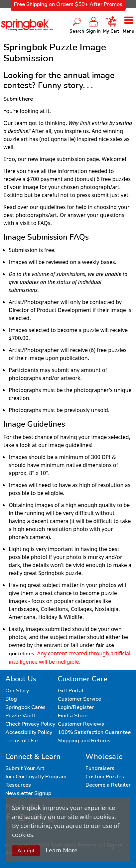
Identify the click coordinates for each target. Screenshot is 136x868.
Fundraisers (100, 768)
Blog (11, 699)
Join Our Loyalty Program (36, 777)
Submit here (18, 99)
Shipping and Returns (84, 741)
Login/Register (76, 707)
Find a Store (73, 716)
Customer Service (79, 699)
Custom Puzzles (105, 777)
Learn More (62, 850)
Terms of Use (21, 741)
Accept (26, 851)
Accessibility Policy (29, 732)
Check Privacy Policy (30, 724)
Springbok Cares (25, 707)
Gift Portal (71, 691)
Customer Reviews (81, 724)
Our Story (17, 691)
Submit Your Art (25, 768)
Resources (18, 785)
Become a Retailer (108, 785)
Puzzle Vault (20, 716)
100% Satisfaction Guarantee (94, 732)
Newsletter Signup (28, 793)
